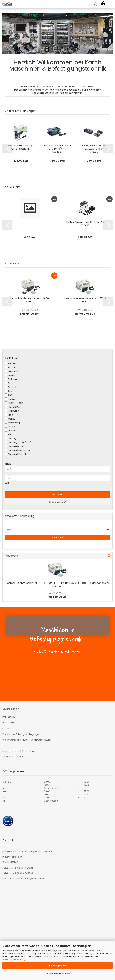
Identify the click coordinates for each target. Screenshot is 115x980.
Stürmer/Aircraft (16, 446)
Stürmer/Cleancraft (17, 450)
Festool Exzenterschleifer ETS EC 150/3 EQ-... (85, 300)
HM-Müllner (13, 407)
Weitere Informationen (57, 974)
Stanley (11, 438)
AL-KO (10, 367)
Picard (10, 431)
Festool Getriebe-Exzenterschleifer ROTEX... (30, 300)
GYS (9, 395)
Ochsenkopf (13, 423)
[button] (7, 149)
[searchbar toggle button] (95, 4)
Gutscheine (9, 723)
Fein (9, 383)
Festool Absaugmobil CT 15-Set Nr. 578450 (85, 224)
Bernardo (11, 371)
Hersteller (12, 358)
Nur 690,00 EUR (57, 595)
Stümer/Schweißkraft (18, 442)
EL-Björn (11, 379)
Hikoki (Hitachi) (15, 403)
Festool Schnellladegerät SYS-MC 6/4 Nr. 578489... (57, 149)
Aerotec (11, 363)
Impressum (9, 717)
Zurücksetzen (58, 502)
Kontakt (7, 728)
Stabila (10, 435)
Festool (10, 387)
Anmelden (58, 537)
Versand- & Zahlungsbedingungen (21, 734)
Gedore (11, 391)
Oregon (11, 427)
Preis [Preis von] (8, 464)
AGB (5, 746)
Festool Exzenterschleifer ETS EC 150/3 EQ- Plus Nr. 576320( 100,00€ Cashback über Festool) (58, 585)
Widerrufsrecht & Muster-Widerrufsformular (27, 740)
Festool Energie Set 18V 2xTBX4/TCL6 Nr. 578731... (94, 149)
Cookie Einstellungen (14, 757)
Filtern (57, 495)
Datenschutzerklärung (14, 959)
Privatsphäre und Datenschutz (19, 751)
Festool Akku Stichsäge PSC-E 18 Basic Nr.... (21, 147)
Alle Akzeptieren (57, 966)
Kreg (9, 415)
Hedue (10, 399)
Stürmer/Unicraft (16, 454)
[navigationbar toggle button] (111, 4)
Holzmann (12, 411)
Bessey (10, 375)
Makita (10, 419)
